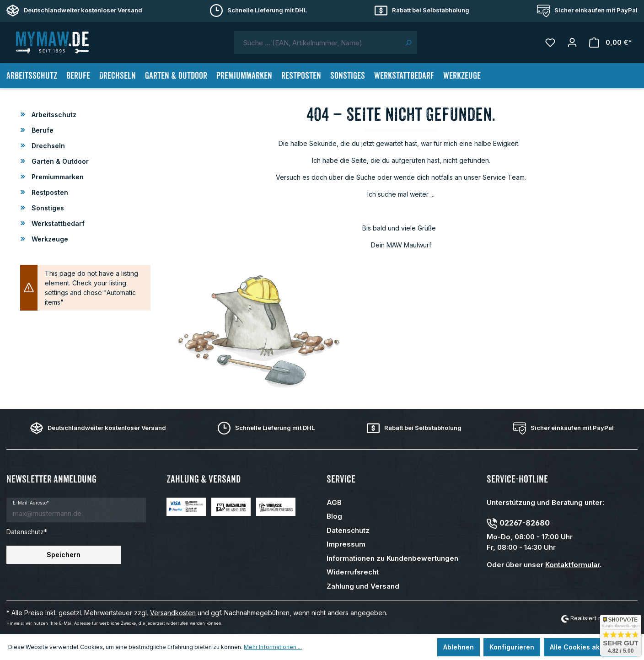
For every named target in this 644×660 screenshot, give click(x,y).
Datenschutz (348, 530)
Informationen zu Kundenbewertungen (392, 558)
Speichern (64, 555)
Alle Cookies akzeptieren (590, 647)
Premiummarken (57, 177)
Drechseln (47, 146)
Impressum (346, 544)
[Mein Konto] (572, 43)
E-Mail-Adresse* (31, 503)
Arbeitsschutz (53, 115)
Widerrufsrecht (353, 572)
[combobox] (317, 43)
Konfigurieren (512, 647)
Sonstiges (47, 208)
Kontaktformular (572, 565)
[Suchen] (408, 43)
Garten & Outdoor (59, 161)
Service (341, 479)
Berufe (42, 130)
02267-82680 (525, 523)
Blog (334, 516)
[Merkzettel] (550, 43)
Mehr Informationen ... (273, 647)
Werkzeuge (49, 239)
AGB (334, 502)
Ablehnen (459, 647)
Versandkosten (173, 613)
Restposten (49, 192)
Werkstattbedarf (57, 223)
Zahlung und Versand (363, 586)
